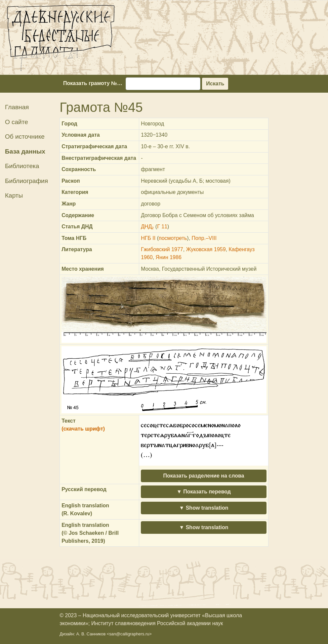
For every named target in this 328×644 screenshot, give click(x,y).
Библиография (26, 181)
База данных (25, 151)
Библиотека (22, 166)
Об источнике (25, 137)
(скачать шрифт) (83, 429)
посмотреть (173, 238)
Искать (215, 84)
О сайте (17, 122)
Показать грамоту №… (93, 83)
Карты (14, 195)
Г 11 (162, 227)
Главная (17, 107)
